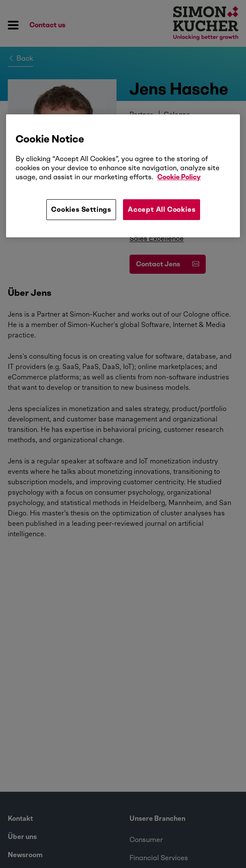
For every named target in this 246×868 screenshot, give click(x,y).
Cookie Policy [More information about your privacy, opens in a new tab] (179, 177)
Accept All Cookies (162, 209)
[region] (123, 176)
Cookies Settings (81, 209)
